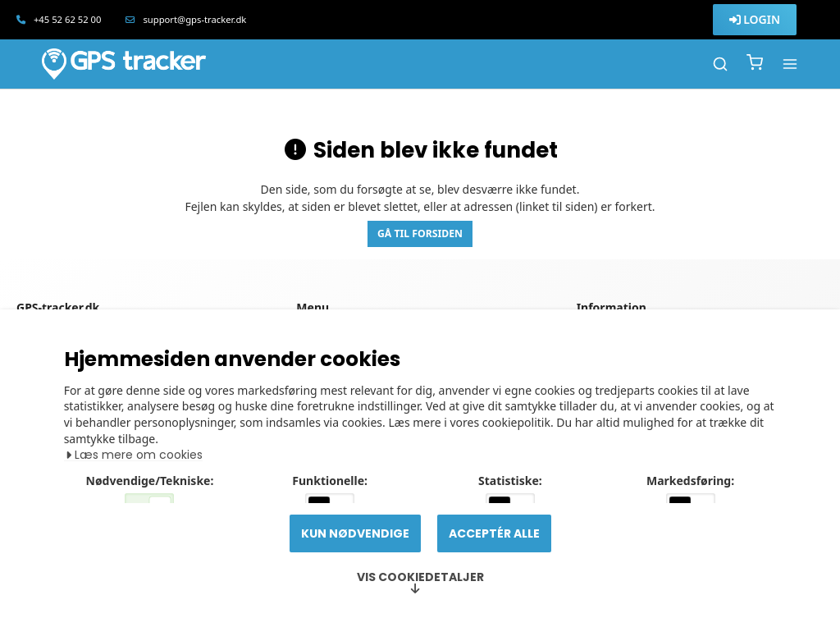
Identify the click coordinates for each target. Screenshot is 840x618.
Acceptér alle (494, 533)
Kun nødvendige (355, 533)
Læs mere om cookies (136, 401)
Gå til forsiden (420, 233)
